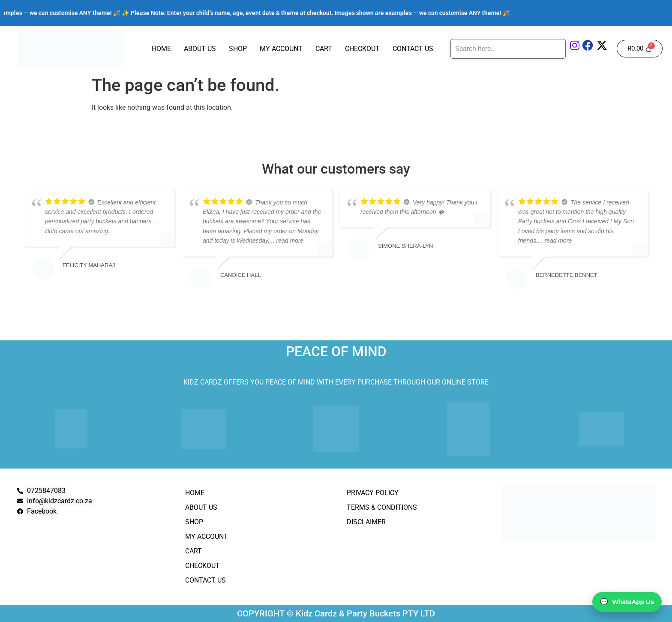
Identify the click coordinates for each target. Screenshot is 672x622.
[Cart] (640, 49)
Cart (324, 49)
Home (161, 49)
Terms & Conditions (382, 507)
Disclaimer (366, 522)
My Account (281, 49)
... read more (286, 240)
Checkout (362, 49)
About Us (200, 49)
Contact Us (413, 49)
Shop (238, 49)
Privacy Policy (373, 493)
